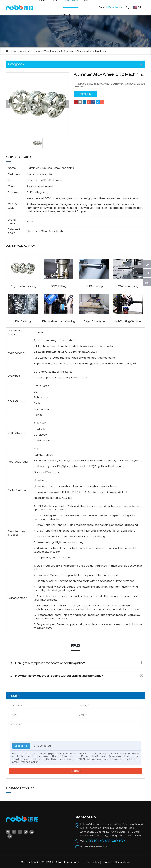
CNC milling (34, 192)
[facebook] (20, 832)
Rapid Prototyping (48, 352)
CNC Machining (46, 346)
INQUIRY (86, 94)
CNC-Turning (94, 286)
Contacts (65, 15)
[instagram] (8, 832)
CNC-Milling (59, 286)
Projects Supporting (23, 286)
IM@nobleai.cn (29, 762)
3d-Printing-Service (128, 321)
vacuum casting (122, 363)
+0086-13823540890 (105, 841)
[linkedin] (32, 832)
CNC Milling (44, 516)
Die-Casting (23, 321)
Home (12, 51)
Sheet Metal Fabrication (119, 531)
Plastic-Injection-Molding (59, 321)
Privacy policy (91, 862)
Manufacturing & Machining (59, 51)
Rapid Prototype (94, 321)
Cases (37, 51)
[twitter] (26, 832)
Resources (25, 51)
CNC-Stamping (128, 286)
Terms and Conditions (116, 862)
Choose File (21, 746)
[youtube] (10, 836)
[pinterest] (14, 832)
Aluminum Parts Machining (92, 51)
